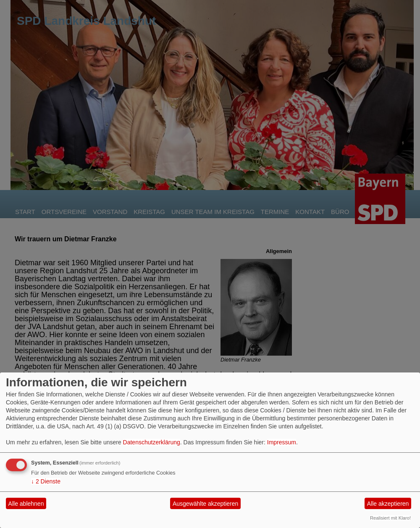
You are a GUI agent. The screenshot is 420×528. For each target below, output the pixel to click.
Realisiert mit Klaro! (390, 518)
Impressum (282, 442)
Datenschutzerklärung (152, 442)
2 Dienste (46, 481)
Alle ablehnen (26, 504)
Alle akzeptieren (388, 504)
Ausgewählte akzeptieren (205, 504)
